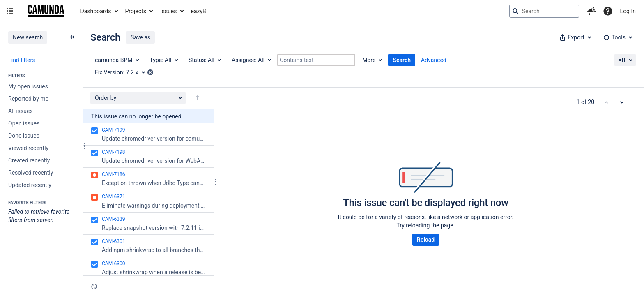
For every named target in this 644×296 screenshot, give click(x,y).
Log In (628, 11)
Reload (426, 240)
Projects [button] (136, 11)
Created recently (29, 160)
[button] (10, 11)
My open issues (28, 86)
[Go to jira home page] (46, 11)
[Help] (608, 11)
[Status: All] (204, 60)
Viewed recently (28, 148)
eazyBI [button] (199, 11)
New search (28, 37)
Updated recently (30, 185)
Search (402, 60)
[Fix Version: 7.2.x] (123, 72)
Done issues (24, 136)
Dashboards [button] (96, 11)
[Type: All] (163, 60)
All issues (21, 111)
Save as (140, 37)
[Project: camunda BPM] (116, 60)
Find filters (22, 60)
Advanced (434, 60)
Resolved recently (31, 173)
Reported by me (28, 99)
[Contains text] (316, 60)
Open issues (24, 123)
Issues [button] (169, 11)
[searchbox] (544, 11)
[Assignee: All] (251, 60)
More (369, 60)
